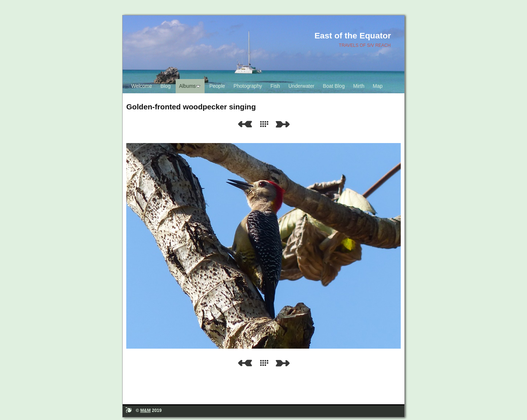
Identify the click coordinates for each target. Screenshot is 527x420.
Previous (245, 124)
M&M (145, 410)
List (266, 124)
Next (284, 124)
